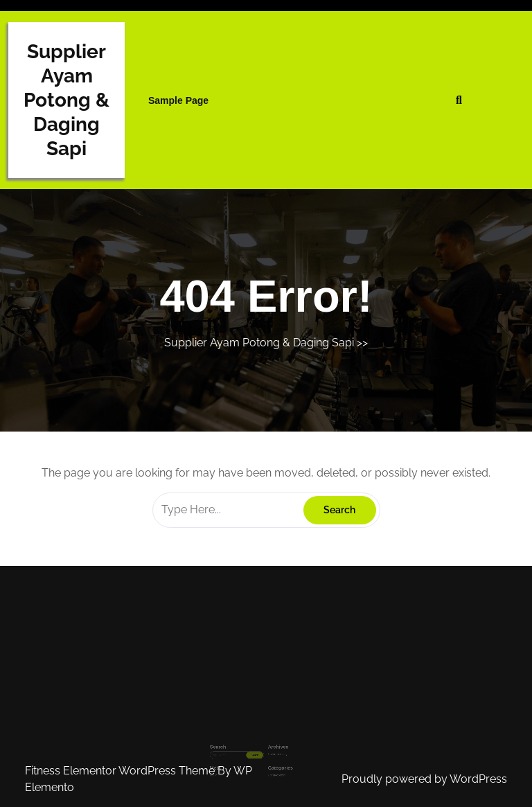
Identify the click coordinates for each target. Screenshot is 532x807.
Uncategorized (274, 762)
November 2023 (274, 748)
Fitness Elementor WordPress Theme (121, 771)
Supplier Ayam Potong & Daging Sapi (66, 100)
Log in (230, 762)
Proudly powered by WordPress (424, 779)
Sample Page (178, 100)
